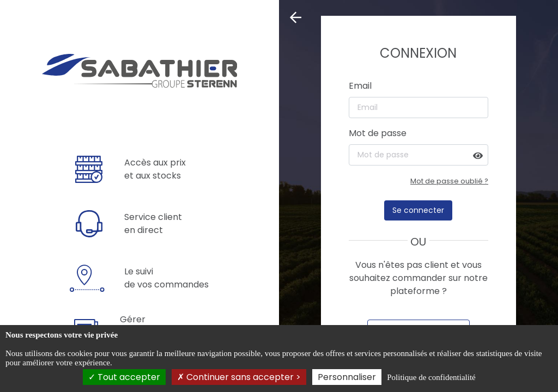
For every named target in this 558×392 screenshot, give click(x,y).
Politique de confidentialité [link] (431, 377)
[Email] (418, 108)
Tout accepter (124, 377)
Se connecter (418, 210)
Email (360, 86)
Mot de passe (378, 133)
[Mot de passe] (418, 155)
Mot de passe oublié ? (449, 181)
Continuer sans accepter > (239, 377)
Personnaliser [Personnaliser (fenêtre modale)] (347, 377)
